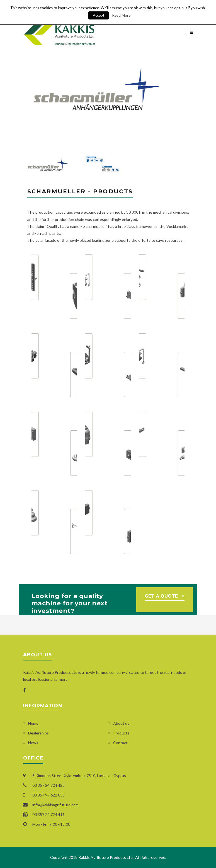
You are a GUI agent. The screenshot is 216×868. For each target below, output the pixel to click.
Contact (120, 743)
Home (33, 723)
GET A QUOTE (161, 596)
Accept (99, 15)
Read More (121, 15)
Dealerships (38, 733)
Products (121, 733)
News (33, 743)
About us (121, 723)
